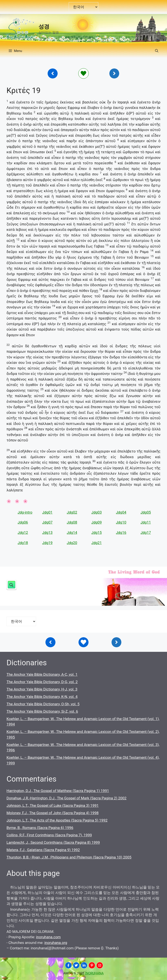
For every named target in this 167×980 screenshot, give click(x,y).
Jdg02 (72, 512)
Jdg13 (47, 532)
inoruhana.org (56, 943)
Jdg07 (47, 522)
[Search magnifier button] (12, 585)
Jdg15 (97, 532)
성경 (44, 27)
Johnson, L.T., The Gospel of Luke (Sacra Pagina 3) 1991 (53, 805)
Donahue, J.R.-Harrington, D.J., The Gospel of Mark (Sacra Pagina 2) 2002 (67, 798)
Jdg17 (146, 532)
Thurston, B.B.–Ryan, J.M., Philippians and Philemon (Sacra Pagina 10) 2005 (69, 857)
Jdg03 (97, 512)
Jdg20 (72, 543)
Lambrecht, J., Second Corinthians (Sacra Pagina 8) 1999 (53, 842)
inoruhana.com (48, 937)
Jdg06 (23, 522)
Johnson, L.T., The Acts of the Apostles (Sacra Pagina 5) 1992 (57, 820)
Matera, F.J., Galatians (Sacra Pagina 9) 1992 (43, 850)
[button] (157, 51)
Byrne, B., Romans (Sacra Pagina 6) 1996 (40, 828)
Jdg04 (121, 512)
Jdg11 (146, 522)
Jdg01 (47, 512)
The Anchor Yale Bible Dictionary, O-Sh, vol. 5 (43, 704)
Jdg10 (121, 522)
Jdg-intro (25, 512)
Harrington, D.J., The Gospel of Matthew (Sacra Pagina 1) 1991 (58, 791)
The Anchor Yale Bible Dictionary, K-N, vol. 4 (42, 697)
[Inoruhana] (53, 73)
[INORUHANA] (68, 965)
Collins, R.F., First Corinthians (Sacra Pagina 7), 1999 (49, 835)
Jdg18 (23, 543)
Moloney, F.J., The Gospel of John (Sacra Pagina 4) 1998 (53, 813)
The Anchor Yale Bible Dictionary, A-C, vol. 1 (42, 674)
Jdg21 (97, 543)
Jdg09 (97, 522)
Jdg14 (72, 532)
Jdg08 (72, 522)
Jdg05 (146, 512)
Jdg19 (47, 543)
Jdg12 (23, 532)
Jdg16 (121, 532)
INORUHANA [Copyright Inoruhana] (94, 973)
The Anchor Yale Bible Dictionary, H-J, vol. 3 (42, 689)
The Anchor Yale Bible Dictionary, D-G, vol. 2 (42, 682)
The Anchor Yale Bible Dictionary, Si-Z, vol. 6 (42, 711)
